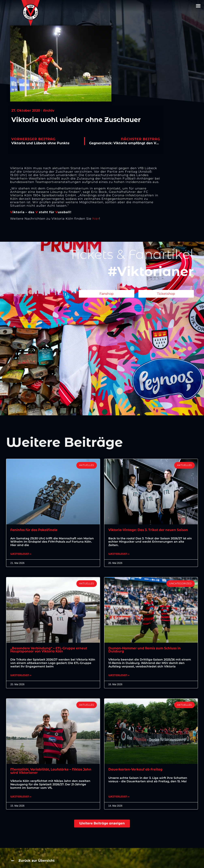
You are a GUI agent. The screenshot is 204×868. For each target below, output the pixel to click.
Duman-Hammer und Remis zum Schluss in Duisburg (146, 650)
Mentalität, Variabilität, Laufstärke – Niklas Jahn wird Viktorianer (48, 772)
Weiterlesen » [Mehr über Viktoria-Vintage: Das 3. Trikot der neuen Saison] (119, 554)
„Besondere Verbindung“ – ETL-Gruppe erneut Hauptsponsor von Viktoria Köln (50, 650)
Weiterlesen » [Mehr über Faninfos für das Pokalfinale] (21, 554)
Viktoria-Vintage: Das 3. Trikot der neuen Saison (150, 530)
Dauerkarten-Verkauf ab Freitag (136, 770)
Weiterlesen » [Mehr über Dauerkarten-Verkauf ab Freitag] (119, 798)
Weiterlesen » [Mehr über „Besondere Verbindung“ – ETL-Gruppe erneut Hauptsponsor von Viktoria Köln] (21, 676)
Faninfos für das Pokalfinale (35, 530)
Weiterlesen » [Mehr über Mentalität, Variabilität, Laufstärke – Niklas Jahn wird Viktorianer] (21, 798)
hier (96, 219)
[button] (198, 6)
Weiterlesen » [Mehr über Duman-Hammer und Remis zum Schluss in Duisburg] (119, 676)
